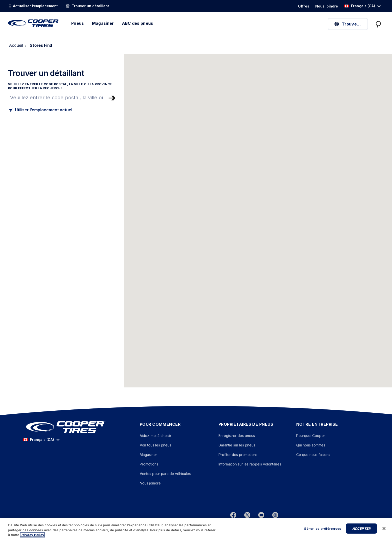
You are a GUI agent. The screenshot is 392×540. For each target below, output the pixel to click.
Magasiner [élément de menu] (103, 23)
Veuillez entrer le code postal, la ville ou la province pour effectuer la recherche (60, 86)
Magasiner (148, 455)
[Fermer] (384, 534)
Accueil (16, 45)
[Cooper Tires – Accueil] (34, 23)
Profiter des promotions (238, 455)
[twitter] (247, 515)
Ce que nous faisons (313, 455)
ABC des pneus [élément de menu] (138, 23)
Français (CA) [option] (359, 6)
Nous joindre (150, 483)
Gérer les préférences (322, 534)
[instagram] (275, 515)
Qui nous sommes (311, 445)
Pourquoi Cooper (311, 436)
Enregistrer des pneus (237, 436)
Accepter (361, 534)
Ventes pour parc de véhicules (165, 474)
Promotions (149, 464)
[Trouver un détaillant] (87, 6)
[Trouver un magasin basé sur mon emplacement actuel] (40, 110)
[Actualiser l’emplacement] (33, 6)
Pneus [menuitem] (78, 23)
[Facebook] (233, 515)
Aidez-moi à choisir (155, 436)
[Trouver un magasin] (57, 97)
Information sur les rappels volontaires (250, 464)
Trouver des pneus (351, 24)
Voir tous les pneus (155, 445)
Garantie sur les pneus (237, 445)
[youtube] (261, 515)
